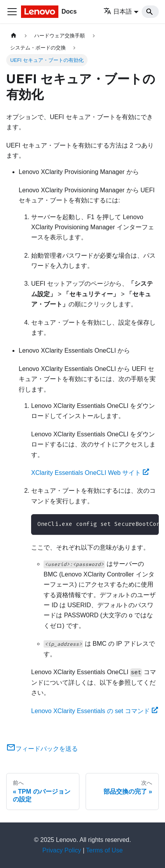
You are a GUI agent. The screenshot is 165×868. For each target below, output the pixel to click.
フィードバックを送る (42, 749)
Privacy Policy (62, 850)
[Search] (150, 12)
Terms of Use (104, 850)
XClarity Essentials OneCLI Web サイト (90, 473)
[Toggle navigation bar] (12, 12)
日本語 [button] (118, 11)
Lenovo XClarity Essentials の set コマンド (95, 711)
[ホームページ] (14, 36)
